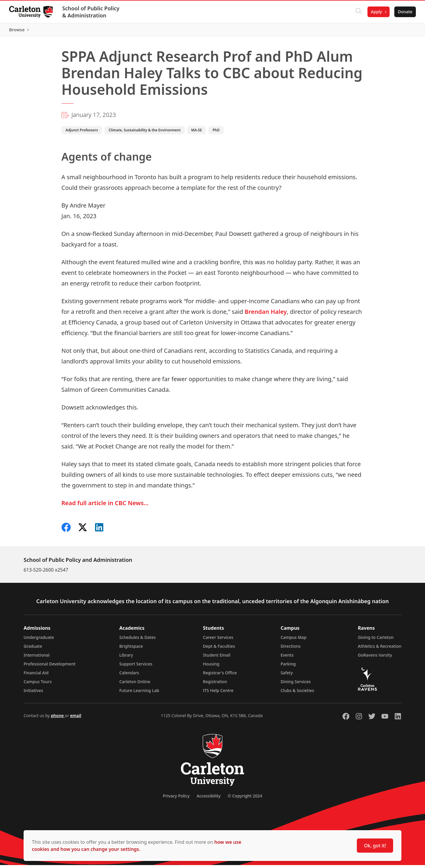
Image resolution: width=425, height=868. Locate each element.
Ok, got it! (375, 846)
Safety (287, 676)
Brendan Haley (266, 315)
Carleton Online (135, 685)
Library (126, 658)
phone (58, 718)
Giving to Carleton (376, 640)
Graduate (33, 649)
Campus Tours (38, 685)
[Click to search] (358, 12)
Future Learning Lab (139, 693)
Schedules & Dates (138, 640)
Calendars (129, 676)
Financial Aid (36, 676)
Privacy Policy (176, 799)
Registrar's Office (220, 676)
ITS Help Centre (218, 693)
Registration (215, 685)
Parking (288, 667)
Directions (291, 649)
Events (287, 658)
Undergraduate (39, 640)
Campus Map (294, 640)
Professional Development (50, 667)
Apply (376, 12)
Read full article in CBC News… (105, 506)
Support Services (136, 667)
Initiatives (33, 693)
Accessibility (209, 799)
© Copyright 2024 (245, 799)
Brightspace (131, 649)
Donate (405, 12)
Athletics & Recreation (380, 649)
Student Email (217, 658)
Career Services (218, 640)
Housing (211, 667)
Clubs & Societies (297, 693)
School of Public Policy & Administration (91, 12)
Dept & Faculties (219, 649)
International (37, 658)
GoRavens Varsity (375, 658)
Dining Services (296, 685)
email (76, 718)
